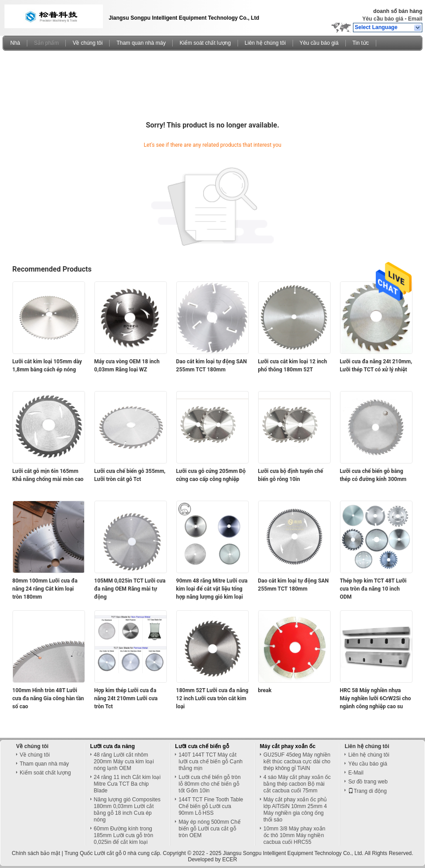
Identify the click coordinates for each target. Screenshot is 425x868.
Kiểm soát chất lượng (205, 43)
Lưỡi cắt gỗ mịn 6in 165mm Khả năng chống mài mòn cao (48, 475)
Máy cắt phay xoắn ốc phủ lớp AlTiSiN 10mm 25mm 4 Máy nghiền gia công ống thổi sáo (295, 810)
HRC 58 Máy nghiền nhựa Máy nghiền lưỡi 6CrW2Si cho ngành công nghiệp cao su (376, 698)
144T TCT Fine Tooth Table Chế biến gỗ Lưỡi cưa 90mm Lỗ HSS (211, 806)
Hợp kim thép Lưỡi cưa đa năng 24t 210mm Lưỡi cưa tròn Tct (126, 698)
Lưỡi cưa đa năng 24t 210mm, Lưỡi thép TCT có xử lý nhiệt (376, 366)
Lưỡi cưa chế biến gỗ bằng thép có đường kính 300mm (373, 475)
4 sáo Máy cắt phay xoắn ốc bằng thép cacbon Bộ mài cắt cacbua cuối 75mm (297, 784)
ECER (230, 859)
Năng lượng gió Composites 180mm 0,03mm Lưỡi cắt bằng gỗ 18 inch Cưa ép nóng (127, 810)
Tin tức (361, 43)
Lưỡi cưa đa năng (113, 746)
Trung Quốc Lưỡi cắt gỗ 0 (95, 853)
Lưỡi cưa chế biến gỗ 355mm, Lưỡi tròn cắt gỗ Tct (130, 475)
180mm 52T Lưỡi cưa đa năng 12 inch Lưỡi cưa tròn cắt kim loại (212, 698)
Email (415, 19)
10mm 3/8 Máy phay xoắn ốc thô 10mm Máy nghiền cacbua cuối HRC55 (294, 835)
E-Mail (356, 773)
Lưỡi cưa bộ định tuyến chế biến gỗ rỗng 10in (291, 475)
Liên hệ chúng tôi (265, 43)
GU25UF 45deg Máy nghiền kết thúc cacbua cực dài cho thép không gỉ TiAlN (297, 762)
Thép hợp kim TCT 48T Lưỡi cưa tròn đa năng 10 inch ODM (373, 589)
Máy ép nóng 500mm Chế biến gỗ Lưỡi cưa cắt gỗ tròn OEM (209, 829)
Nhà (15, 43)
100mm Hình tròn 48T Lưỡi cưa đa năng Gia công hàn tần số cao (48, 698)
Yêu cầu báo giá (383, 19)
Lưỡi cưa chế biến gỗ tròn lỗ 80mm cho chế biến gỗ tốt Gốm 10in (210, 784)
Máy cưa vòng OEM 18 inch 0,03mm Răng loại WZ (127, 366)
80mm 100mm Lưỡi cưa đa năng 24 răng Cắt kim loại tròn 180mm (45, 589)
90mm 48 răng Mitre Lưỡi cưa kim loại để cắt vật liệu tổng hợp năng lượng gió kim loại (212, 589)
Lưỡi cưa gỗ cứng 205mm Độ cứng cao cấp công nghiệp (211, 475)
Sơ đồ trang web (368, 782)
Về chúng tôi (87, 43)
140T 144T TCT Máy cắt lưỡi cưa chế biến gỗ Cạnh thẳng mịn (210, 762)
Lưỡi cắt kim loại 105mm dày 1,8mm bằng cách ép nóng (47, 366)
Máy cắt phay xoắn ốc (288, 746)
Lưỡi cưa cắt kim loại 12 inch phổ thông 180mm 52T (293, 366)
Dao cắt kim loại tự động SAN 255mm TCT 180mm (212, 366)
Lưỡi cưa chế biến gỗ (202, 746)
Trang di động (367, 791)
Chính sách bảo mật (36, 853)
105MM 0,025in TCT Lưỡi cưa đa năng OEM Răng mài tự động (130, 589)
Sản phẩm (46, 43)
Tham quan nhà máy (141, 43)
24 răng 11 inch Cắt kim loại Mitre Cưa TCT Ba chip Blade (127, 784)
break (265, 690)
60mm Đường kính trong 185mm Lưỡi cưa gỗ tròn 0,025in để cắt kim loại (124, 835)
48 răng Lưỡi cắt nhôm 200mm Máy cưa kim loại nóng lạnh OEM (124, 762)
